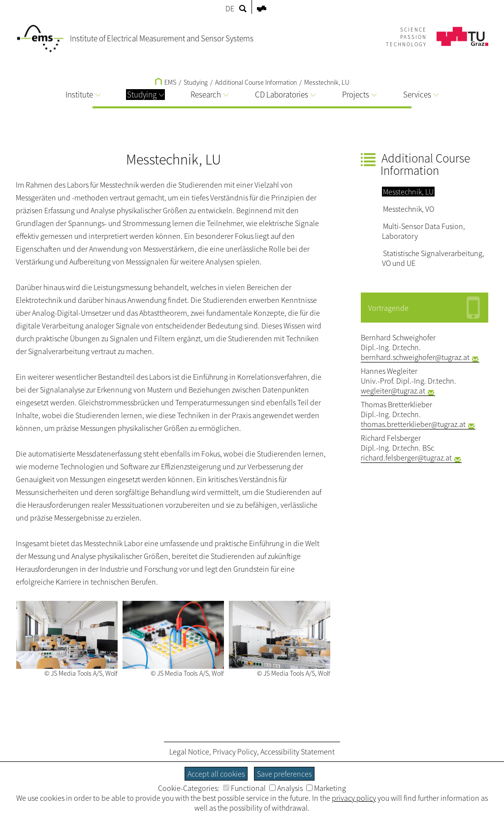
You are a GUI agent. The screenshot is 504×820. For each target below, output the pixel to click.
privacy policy (354, 798)
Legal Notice (189, 752)
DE (230, 8)
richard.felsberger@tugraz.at (406, 458)
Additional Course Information (256, 82)
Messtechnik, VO (409, 209)
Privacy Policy (235, 752)
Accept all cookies (216, 774)
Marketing (326, 788)
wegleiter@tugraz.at (393, 391)
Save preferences (284, 774)
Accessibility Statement (298, 752)
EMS (166, 82)
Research (209, 95)
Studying (145, 95)
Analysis (286, 788)
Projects (359, 95)
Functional (244, 788)
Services (421, 95)
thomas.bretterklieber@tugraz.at (413, 424)
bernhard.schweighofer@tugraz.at (415, 357)
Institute (83, 95)
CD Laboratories (285, 95)
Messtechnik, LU (327, 82)
